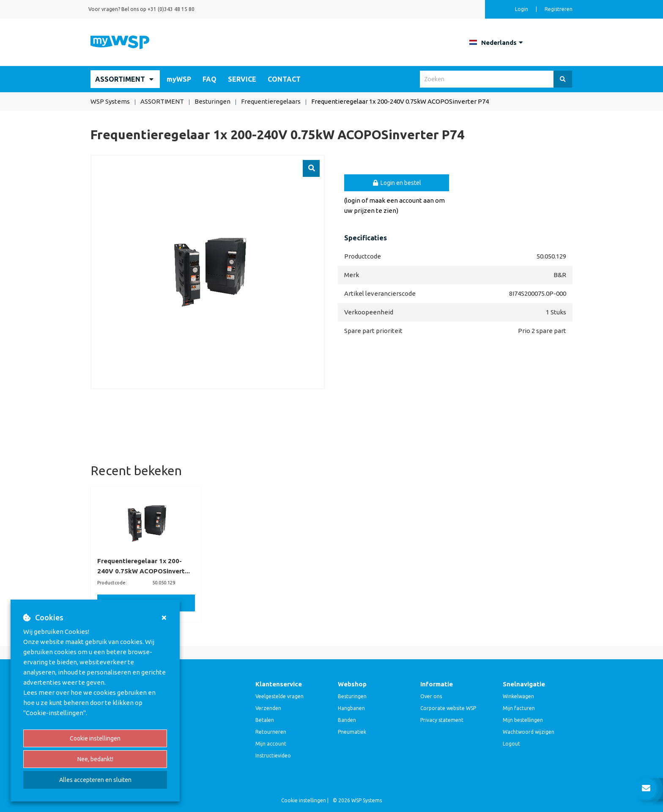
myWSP (179, 79)
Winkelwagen (518, 696)
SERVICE (242, 79)
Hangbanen (351, 708)
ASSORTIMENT (120, 79)
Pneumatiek (352, 732)
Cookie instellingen (95, 738)
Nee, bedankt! (95, 759)
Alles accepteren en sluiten (95, 780)
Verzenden (268, 708)
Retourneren (271, 732)
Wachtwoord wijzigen (529, 732)
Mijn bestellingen (523, 720)
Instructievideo (273, 756)
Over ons (431, 696)
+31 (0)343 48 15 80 (171, 9)
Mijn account (271, 744)
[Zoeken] (563, 79)
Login (522, 9)
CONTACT (284, 79)
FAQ (210, 79)
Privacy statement (442, 720)
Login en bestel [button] (397, 183)
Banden (347, 720)
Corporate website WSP (448, 708)
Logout (511, 744)
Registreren (559, 9)
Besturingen (352, 696)
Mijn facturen (519, 708)
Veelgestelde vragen (279, 696)
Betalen (265, 720)
